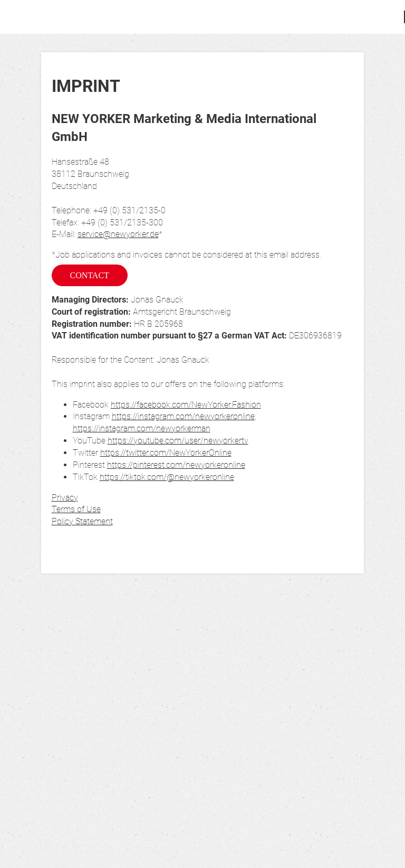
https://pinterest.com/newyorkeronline (176, 465)
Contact (90, 275)
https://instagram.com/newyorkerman (142, 428)
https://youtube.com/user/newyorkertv (178, 441)
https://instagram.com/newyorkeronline (183, 416)
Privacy (65, 498)
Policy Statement (82, 521)
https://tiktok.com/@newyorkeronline (167, 477)
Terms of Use (76, 509)
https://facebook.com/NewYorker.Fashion (186, 405)
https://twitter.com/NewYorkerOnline (166, 453)
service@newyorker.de (118, 234)
